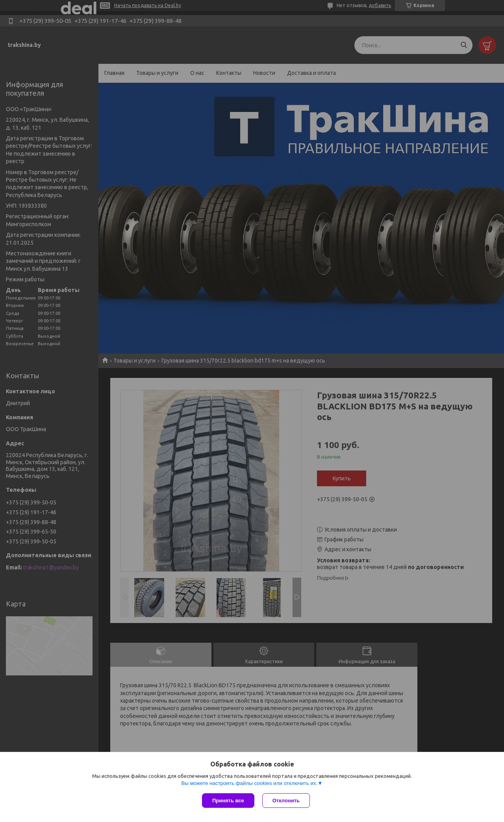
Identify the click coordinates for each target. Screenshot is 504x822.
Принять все (228, 801)
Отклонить (286, 801)
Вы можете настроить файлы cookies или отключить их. (249, 783)
